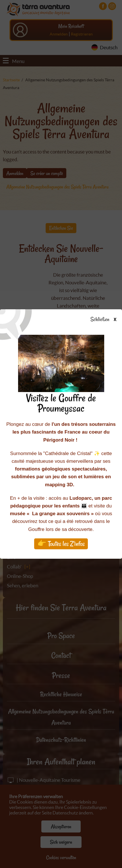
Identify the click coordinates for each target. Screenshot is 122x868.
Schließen (108, 320)
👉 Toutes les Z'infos (61, 544)
